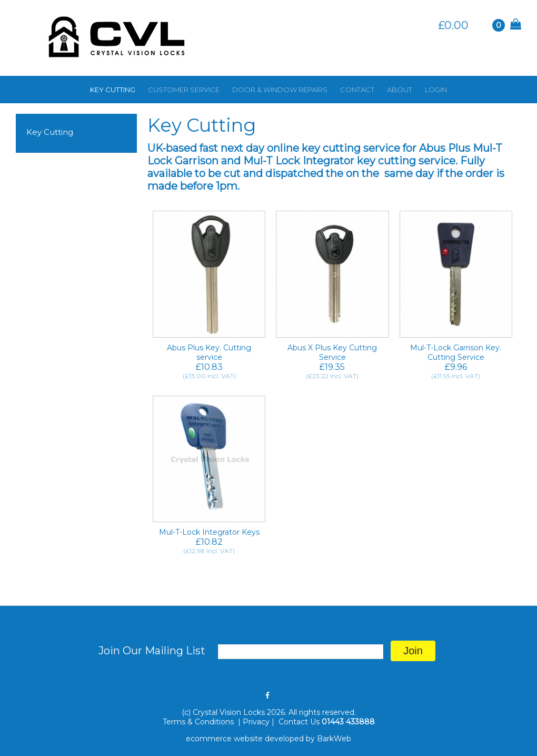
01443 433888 (348, 722)
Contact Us (299, 722)
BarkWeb (334, 739)
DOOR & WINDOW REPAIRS (280, 90)
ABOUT (400, 90)
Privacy (256, 722)
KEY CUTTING (113, 90)
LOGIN (436, 90)
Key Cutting (50, 132)
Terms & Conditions (199, 722)
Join (413, 651)
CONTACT (357, 90)
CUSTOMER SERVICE (184, 90)
